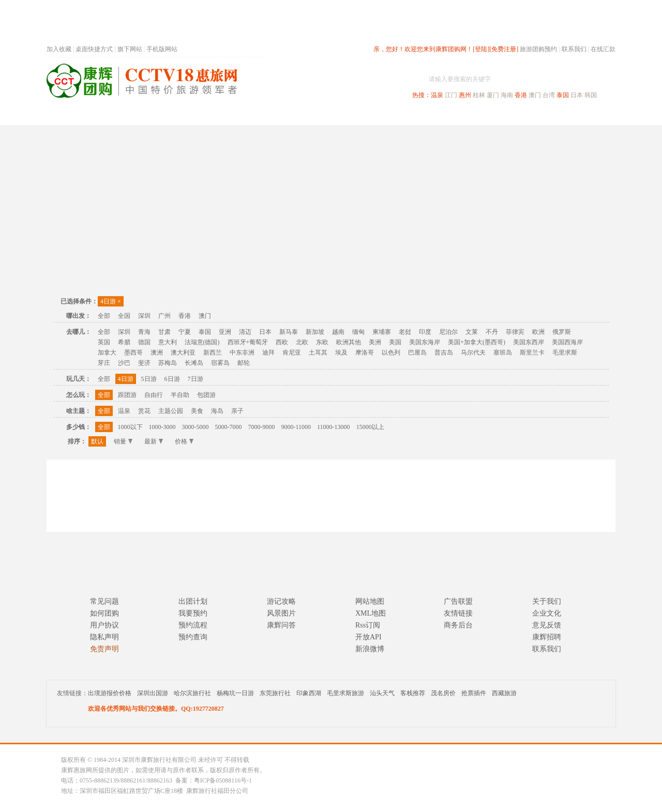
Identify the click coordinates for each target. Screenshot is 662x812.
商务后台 (458, 625)
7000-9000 (262, 427)
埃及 (341, 353)
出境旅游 (458, 116)
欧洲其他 (349, 342)
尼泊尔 (448, 332)
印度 (425, 332)
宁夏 (185, 332)
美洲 (375, 342)
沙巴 (124, 363)
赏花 (144, 411)
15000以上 (370, 427)
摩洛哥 (365, 353)
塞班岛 (503, 353)
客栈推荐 (413, 693)
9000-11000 (296, 427)
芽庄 (104, 363)
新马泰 (289, 332)
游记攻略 (281, 601)
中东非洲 (242, 353)
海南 (507, 95)
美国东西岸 (529, 342)
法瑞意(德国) (202, 342)
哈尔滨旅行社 (192, 693)
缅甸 (358, 332)
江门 (451, 95)
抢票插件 (474, 693)
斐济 (144, 363)
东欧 (322, 342)
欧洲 (538, 332)
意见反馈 (547, 625)
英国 (104, 342)
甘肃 (164, 332)
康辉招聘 (547, 637)
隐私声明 (104, 637)
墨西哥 (133, 353)
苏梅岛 (168, 363)
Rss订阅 (368, 625)
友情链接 (458, 613)
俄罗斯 (562, 332)
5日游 (149, 379)
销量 (123, 441)
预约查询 (193, 637)
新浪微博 (370, 649)
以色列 (391, 353)
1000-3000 (162, 427)
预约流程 (193, 625)
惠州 (465, 95)
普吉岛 (444, 353)
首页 (186, 116)
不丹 (492, 332)
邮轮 (244, 363)
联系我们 (574, 49)
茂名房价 (443, 693)
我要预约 (193, 613)
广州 (164, 316)
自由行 (154, 395)
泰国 (563, 95)
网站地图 (370, 601)
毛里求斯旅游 (345, 693)
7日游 (195, 379)
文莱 (472, 332)
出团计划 (193, 601)
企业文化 (547, 613)
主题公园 (171, 411)
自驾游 (501, 116)
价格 (184, 441)
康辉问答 (281, 625)
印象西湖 (309, 693)
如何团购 (104, 613)
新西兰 (213, 353)
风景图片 (281, 613)
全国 (124, 316)
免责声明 (104, 649)
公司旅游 (591, 116)
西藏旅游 (504, 693)
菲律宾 (515, 332)
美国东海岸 (425, 342)
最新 (154, 441)
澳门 (535, 95)
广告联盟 (458, 601)
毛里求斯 (565, 353)
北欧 (302, 342)
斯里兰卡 (532, 353)
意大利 (168, 342)
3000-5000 (195, 427)
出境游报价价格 (110, 693)
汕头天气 (382, 693)
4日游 (111, 301)
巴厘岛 (417, 353)
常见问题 (104, 601)
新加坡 (315, 332)
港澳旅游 (412, 116)
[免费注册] (504, 49)
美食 (197, 411)
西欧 (282, 342)
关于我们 (547, 601)
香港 (521, 95)
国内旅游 (365, 116)
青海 (144, 332)
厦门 (493, 95)
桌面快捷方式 (94, 49)
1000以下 (130, 427)
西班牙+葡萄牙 (248, 342)
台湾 (549, 95)
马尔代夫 (473, 353)
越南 (338, 332)
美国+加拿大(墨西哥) (477, 342)
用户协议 (104, 625)
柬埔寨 (382, 332)
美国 (395, 342)
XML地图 (371, 613)
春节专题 (225, 116)
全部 (104, 316)
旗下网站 (130, 49)
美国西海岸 (567, 342)
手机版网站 (162, 49)
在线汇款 (603, 49)
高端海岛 (544, 116)
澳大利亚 (183, 353)
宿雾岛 (220, 363)
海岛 (217, 411)
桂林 (479, 95)
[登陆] (481, 49)
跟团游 (127, 395)
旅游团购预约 (538, 49)
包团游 (206, 395)
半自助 (180, 395)
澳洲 (157, 353)
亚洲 (225, 332)
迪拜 (268, 353)
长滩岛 (194, 363)
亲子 (237, 411)
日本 (577, 95)
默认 (97, 441)
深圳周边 (272, 116)
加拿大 (107, 353)
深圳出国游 (153, 693)
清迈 (245, 332)
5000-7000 (229, 427)
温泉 (437, 95)
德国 (144, 342)
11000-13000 (334, 427)
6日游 (172, 379)
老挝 (405, 332)
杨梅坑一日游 (235, 693)
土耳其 (318, 353)
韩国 (591, 95)
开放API (368, 637)
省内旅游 (319, 116)
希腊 (124, 342)
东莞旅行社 (275, 693)
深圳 (144, 316)
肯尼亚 (292, 353)
